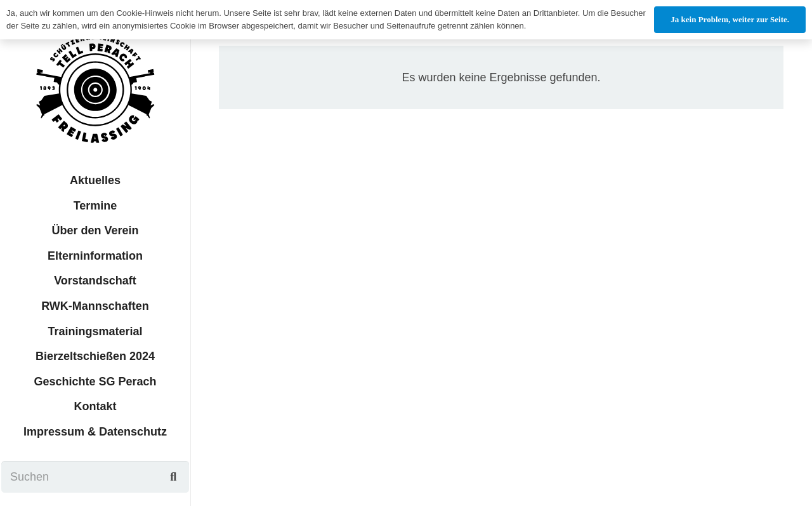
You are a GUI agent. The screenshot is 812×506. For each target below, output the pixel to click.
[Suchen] (95, 477)
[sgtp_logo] (95, 89)
